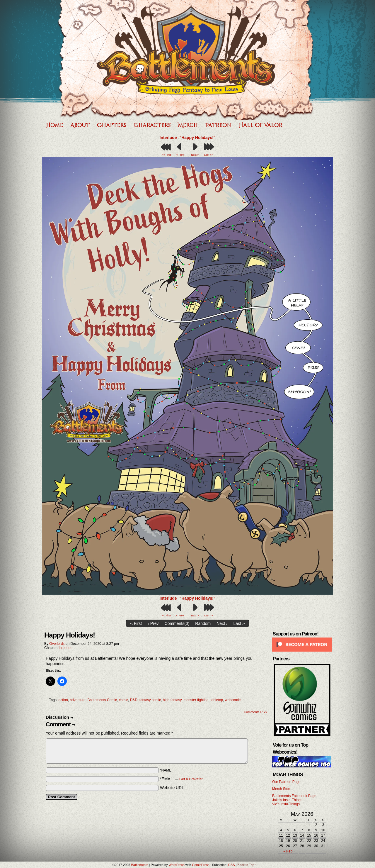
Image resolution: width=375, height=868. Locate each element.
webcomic (233, 700)
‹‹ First (136, 623)
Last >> (209, 155)
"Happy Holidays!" (198, 138)
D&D (134, 700)
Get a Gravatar (191, 779)
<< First (167, 155)
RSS (232, 865)
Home (54, 125)
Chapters (112, 125)
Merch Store (282, 789)
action (63, 700)
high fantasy (172, 700)
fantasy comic (150, 700)
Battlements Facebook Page (294, 796)
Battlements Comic (102, 700)
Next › (222, 623)
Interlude (168, 138)
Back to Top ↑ (247, 865)
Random (203, 623)
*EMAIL (181, 779)
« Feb (288, 851)
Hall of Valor (261, 125)
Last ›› (239, 623)
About (80, 125)
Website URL (172, 788)
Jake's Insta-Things (287, 800)
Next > (195, 155)
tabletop (217, 700)
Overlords (57, 644)
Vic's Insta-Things (286, 804)
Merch (188, 125)
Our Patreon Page (286, 782)
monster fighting (196, 700)
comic (123, 700)
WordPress (177, 865)
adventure (77, 700)
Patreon (218, 125)
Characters (152, 125)
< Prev (180, 155)
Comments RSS (255, 712)
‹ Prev (153, 623)
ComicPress (201, 865)
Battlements (186, 60)
